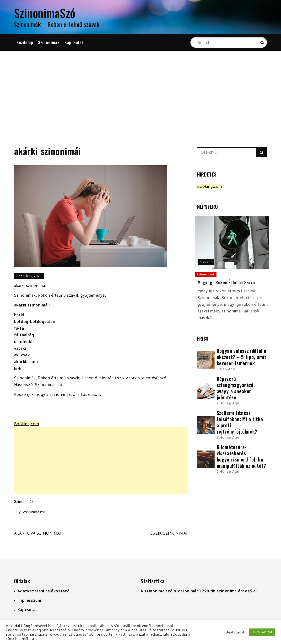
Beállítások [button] (235, 632)
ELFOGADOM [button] (262, 632)
